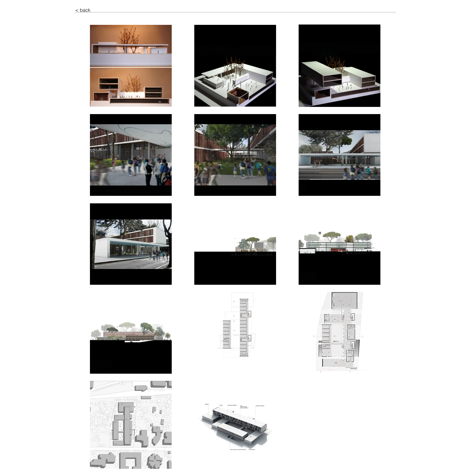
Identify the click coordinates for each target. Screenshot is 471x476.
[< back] (98, 10)
